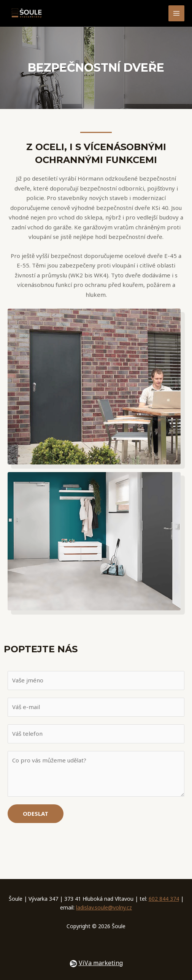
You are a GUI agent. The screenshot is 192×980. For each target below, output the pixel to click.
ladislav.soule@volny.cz (104, 907)
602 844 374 (164, 899)
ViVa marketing (101, 963)
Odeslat (36, 813)
